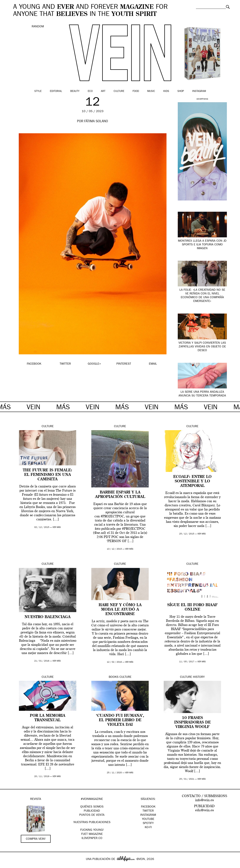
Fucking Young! (92, 830)
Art (103, 91)
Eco (90, 91)
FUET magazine (92, 834)
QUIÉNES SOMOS (92, 807)
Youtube (148, 819)
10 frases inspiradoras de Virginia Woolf (192, 723)
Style (38, 91)
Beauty (75, 91)
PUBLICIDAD (92, 811)
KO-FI (148, 828)
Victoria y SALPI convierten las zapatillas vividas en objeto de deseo (202, 347)
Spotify (148, 823)
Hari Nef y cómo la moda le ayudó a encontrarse (120, 610)
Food (136, 91)
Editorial (56, 91)
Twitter (148, 811)
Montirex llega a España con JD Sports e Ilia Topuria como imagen (202, 245)
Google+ (7, 866)
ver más (57, 527)
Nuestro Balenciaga (48, 617)
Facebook (148, 807)
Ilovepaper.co (92, 838)
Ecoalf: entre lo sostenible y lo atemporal (192, 481)
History (199, 677)
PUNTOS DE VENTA (92, 815)
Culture (119, 91)
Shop (181, 91)
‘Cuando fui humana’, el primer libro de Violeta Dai (120, 720)
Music (151, 91)
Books (114, 677)
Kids (166, 91)
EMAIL (153, 364)
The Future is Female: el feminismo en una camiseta (48, 475)
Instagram (199, 91)
